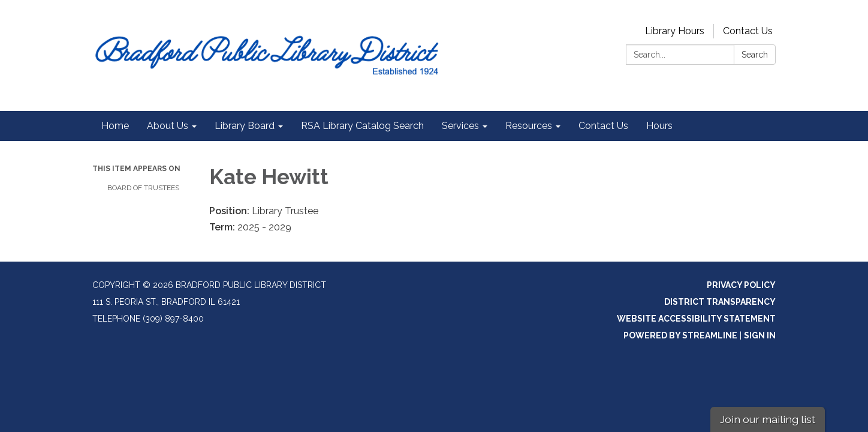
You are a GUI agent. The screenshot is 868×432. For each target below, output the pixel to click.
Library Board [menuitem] (245, 126)
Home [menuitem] (115, 126)
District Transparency (720, 302)
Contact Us (748, 31)
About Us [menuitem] (168, 126)
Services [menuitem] (460, 126)
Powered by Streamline (680, 335)
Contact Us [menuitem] (603, 126)
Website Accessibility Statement (696, 319)
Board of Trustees (143, 188)
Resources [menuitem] (529, 126)
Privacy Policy (741, 285)
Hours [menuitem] (659, 126)
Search (755, 55)
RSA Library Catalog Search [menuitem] (362, 126)
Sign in (760, 335)
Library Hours (675, 31)
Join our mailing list (768, 419)
